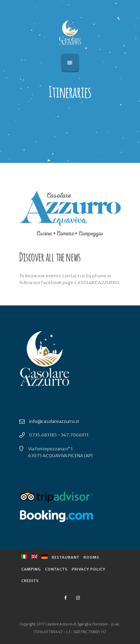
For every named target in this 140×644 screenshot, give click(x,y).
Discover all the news (50, 256)
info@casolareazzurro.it (54, 421)
